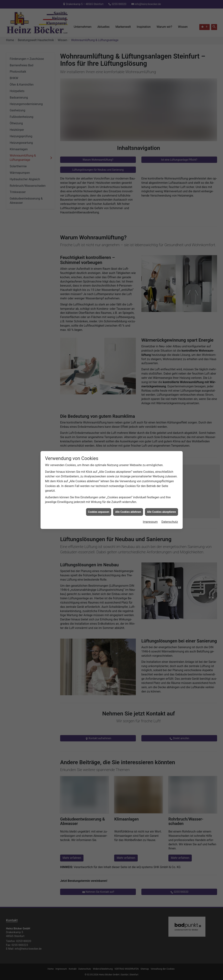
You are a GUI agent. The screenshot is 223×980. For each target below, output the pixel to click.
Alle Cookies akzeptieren (161, 501)
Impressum (150, 511)
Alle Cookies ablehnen (128, 501)
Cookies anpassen (99, 501)
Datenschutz (170, 511)
